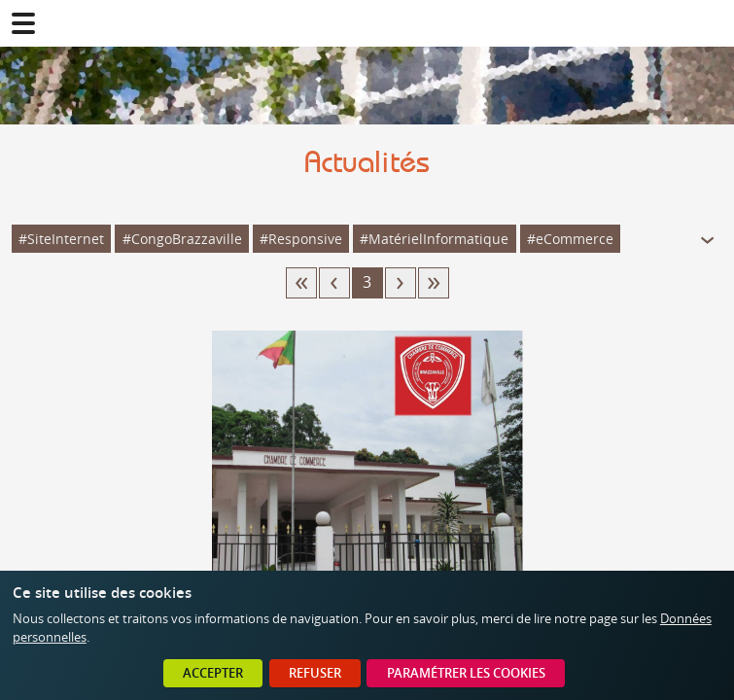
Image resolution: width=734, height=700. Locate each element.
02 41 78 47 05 (711, 23)
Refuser (315, 673)
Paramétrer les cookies (466, 673)
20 (434, 283)
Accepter (213, 673)
